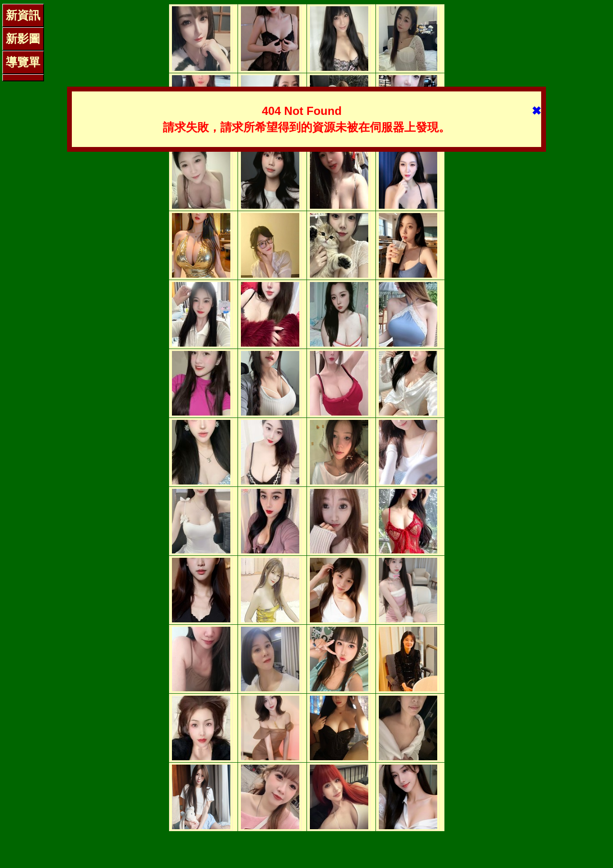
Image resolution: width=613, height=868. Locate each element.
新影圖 (23, 39)
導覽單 (23, 62)
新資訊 (23, 15)
